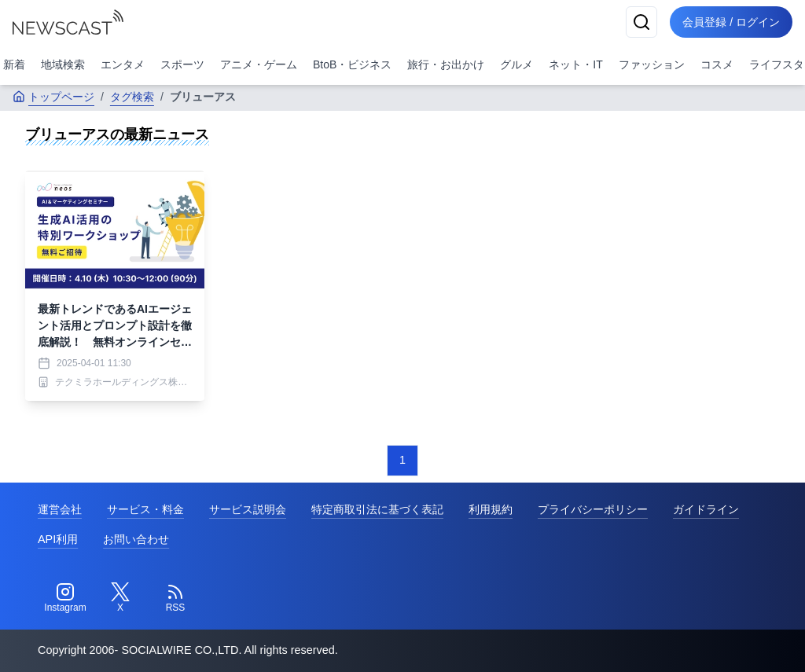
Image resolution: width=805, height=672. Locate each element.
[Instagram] (65, 598)
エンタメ (123, 64)
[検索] (641, 22)
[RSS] (175, 598)
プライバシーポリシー (593, 509)
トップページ (53, 97)
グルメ (516, 64)
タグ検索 (132, 97)
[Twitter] (120, 598)
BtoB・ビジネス (352, 64)
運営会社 (60, 509)
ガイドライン (706, 509)
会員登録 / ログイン (731, 22)
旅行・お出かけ (446, 64)
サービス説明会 (248, 509)
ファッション (652, 64)
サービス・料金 (145, 509)
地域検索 (63, 64)
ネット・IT (575, 64)
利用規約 (491, 509)
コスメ (717, 64)
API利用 (58, 539)
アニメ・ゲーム (259, 64)
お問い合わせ (136, 539)
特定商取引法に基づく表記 (377, 509)
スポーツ (182, 64)
